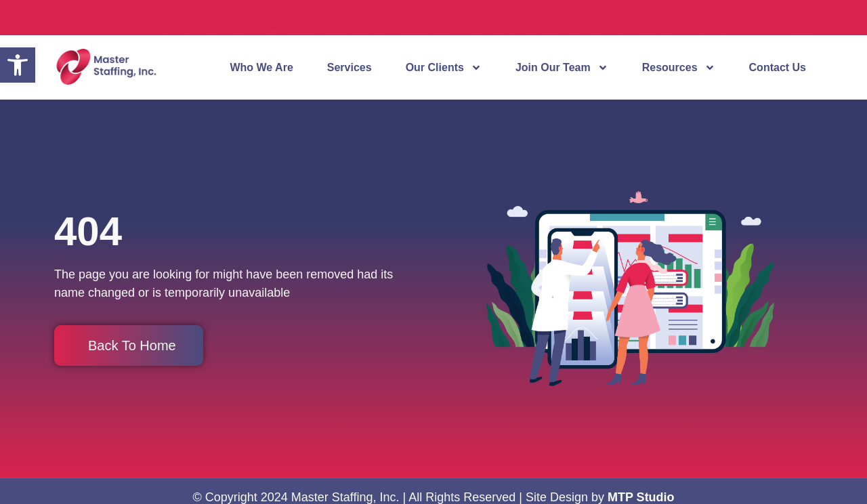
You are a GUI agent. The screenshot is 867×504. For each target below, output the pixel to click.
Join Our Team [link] (562, 68)
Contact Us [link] (778, 67)
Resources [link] (679, 68)
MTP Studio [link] (641, 497)
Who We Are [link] (261, 67)
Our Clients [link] (444, 68)
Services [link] (350, 67)
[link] (18, 65)
